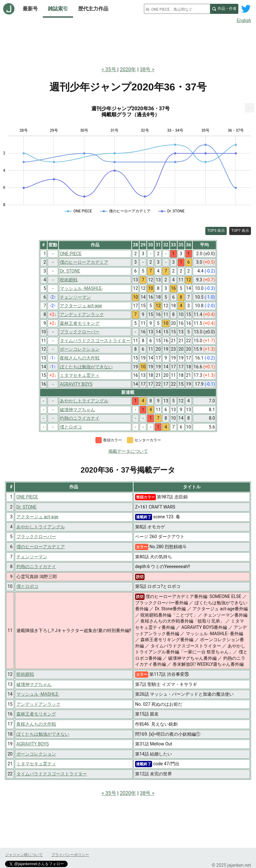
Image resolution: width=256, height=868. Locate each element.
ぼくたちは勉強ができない (43, 734)
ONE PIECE (27, 497)
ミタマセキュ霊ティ (36, 764)
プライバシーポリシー (70, 855)
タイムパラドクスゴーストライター (52, 774)
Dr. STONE (26, 507)
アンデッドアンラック (38, 704)
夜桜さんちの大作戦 (36, 724)
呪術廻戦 (25, 674)
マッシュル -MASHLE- (38, 694)
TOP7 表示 (240, 231)
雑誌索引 (58, 9)
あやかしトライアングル (41, 527)
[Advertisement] (128, 43)
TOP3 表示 (216, 231)
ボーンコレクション (36, 754)
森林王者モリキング (36, 714)
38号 (145, 69)
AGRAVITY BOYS (33, 744)
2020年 (128, 69)
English (244, 20)
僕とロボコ (27, 586)
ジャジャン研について (24, 855)
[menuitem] (249, 108)
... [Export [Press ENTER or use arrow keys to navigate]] (250, 106)
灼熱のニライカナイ (36, 566)
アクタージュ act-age (37, 517)
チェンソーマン (32, 557)
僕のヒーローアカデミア (41, 547)
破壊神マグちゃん (34, 684)
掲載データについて (128, 451)
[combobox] (177, 9)
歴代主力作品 (93, 9)
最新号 (30, 9)
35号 (111, 69)
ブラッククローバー (36, 537)
